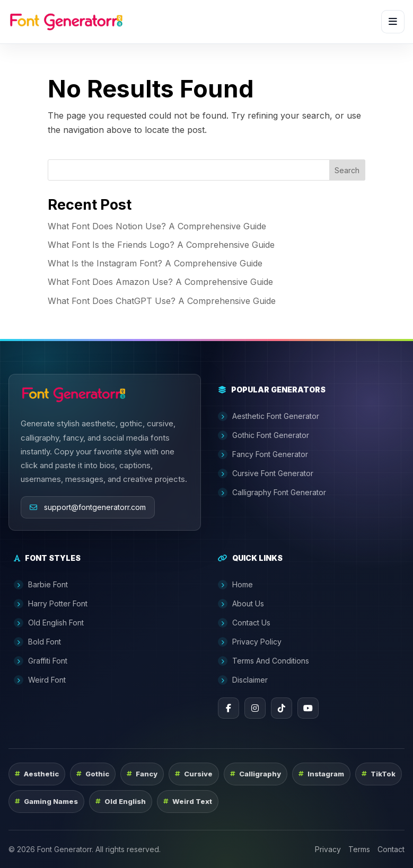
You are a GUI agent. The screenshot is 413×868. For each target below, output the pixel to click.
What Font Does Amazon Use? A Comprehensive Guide (160, 282)
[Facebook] (229, 708)
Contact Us (244, 623)
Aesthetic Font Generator (269, 416)
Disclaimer (243, 680)
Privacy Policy (250, 642)
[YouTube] (308, 708)
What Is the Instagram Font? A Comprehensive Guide (155, 263)
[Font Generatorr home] (66, 22)
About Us (241, 604)
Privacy (328, 849)
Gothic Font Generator (263, 435)
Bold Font (37, 642)
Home (235, 585)
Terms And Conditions (263, 661)
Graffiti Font (41, 661)
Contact (391, 849)
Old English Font (49, 623)
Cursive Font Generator (266, 473)
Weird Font (40, 680)
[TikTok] (282, 708)
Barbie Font (41, 585)
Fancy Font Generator (263, 454)
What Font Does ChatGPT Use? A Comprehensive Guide (162, 301)
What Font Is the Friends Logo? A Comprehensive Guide (161, 245)
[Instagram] (255, 708)
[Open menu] (393, 22)
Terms (359, 849)
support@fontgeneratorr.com (88, 507)
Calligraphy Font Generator (272, 493)
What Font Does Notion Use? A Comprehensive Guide (157, 226)
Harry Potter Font (51, 604)
